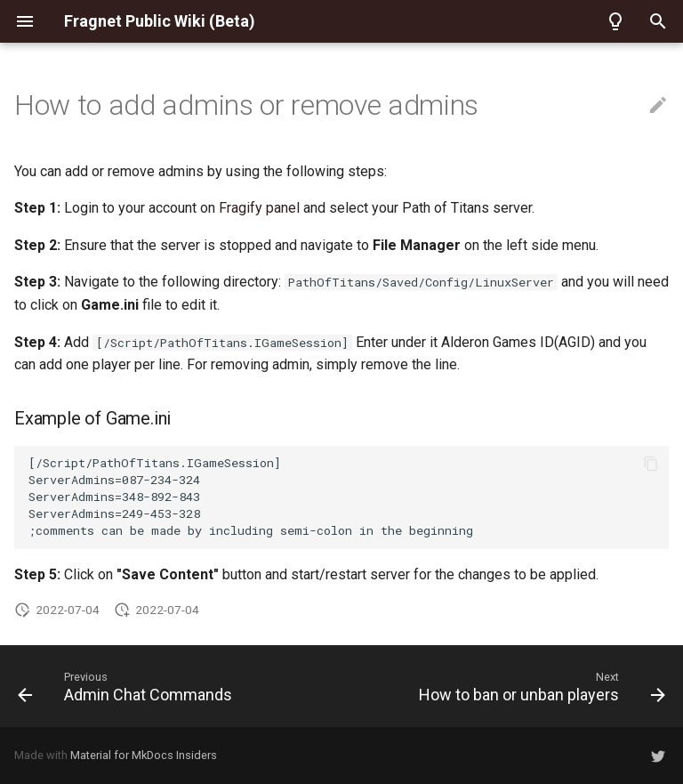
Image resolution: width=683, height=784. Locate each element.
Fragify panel (259, 208)
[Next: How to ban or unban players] (539, 686)
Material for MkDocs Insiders (144, 755)
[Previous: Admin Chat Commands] (128, 686)
